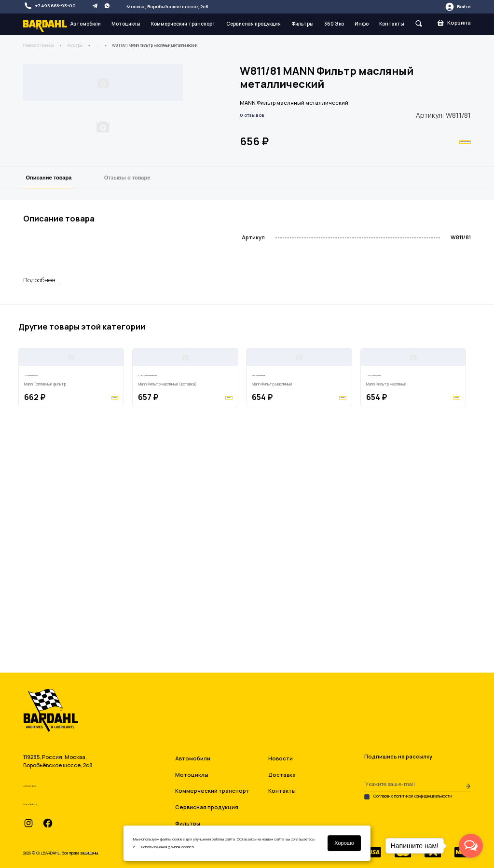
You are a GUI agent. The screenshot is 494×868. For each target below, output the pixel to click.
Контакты (392, 24)
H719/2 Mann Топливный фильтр (66, 575)
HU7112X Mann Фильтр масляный (409, 575)
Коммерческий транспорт (183, 24)
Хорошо (344, 843)
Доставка (282, 775)
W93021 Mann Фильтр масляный (294, 575)
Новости (281, 758)
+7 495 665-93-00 (50, 6)
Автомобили (86, 24)
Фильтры (302, 24)
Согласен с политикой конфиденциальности (408, 797)
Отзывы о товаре (127, 292)
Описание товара (49, 292)
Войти (458, 7)
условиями (145, 847)
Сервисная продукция (254, 24)
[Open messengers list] (471, 846)
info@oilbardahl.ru (57, 802)
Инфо (362, 24)
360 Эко (334, 24)
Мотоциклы (126, 24)
